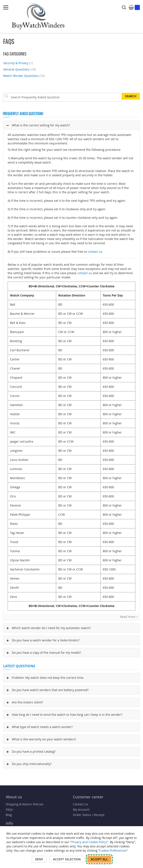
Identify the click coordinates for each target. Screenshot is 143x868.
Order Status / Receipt (89, 815)
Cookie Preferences (113, 850)
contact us (95, 252)
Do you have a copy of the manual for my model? (44, 653)
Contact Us (81, 804)
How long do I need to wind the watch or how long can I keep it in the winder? (64, 715)
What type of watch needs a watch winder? (40, 727)
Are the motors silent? (25, 702)
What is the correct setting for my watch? (38, 125)
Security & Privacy (18, 63)
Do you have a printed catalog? (31, 752)
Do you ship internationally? (29, 764)
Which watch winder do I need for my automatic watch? (49, 628)
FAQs (9, 809)
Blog (9, 815)
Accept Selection (67, 859)
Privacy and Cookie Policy (89, 842)
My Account (81, 809)
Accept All (99, 859)
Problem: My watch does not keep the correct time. (45, 678)
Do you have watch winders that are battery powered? (48, 690)
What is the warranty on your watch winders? (41, 739)
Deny (39, 859)
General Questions (20, 69)
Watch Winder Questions (24, 76)
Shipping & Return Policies (25, 804)
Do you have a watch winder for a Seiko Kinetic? (43, 640)
